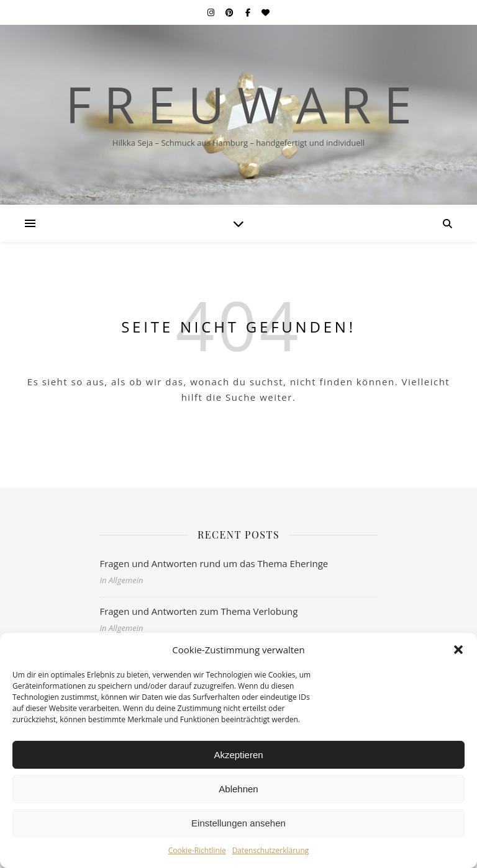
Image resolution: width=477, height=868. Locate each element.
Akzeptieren (238, 755)
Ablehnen (238, 789)
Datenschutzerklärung (271, 850)
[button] (458, 650)
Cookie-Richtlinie (197, 850)
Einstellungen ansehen (238, 823)
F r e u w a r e (238, 104)
